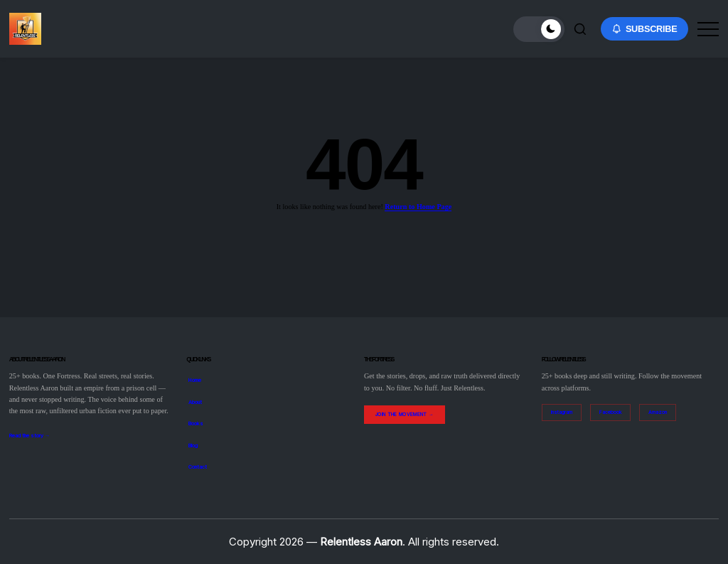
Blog (193, 446)
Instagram (562, 412)
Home (195, 380)
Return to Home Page (418, 207)
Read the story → (30, 436)
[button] (539, 29)
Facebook (610, 412)
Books (196, 424)
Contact (198, 467)
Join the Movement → (405, 414)
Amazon (658, 412)
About (195, 402)
